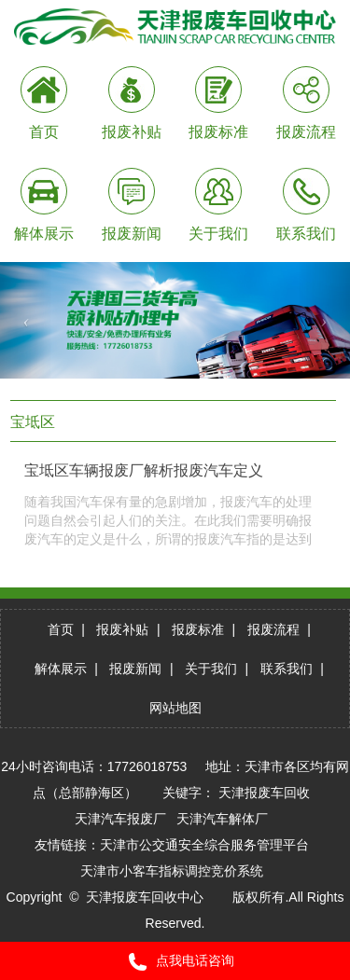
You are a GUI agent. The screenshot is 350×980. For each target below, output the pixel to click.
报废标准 (198, 629)
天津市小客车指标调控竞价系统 (172, 871)
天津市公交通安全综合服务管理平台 (204, 845)
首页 (61, 629)
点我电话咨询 (175, 962)
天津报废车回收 (264, 793)
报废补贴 (122, 629)
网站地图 (175, 708)
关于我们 (211, 669)
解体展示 (61, 669)
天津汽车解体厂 (222, 819)
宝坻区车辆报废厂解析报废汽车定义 (144, 470)
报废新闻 (135, 669)
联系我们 (287, 669)
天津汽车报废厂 (120, 819)
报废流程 (273, 629)
